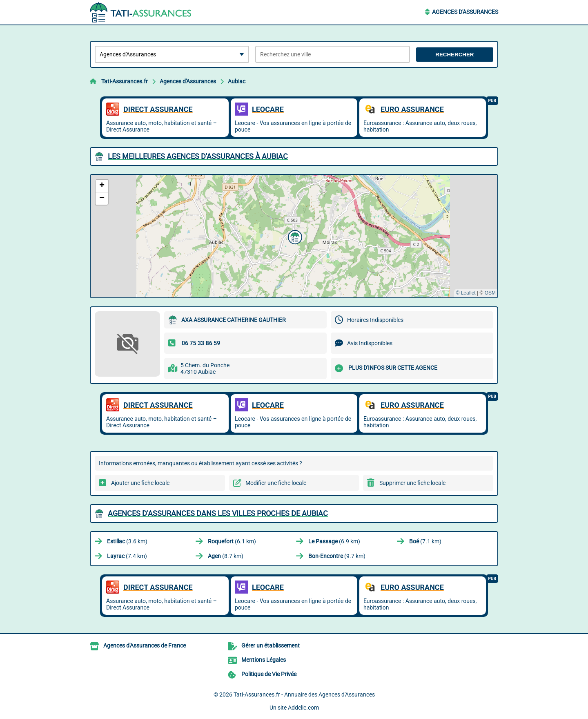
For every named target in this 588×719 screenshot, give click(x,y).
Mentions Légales (264, 660)
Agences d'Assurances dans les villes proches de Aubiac (218, 513)
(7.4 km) (127, 556)
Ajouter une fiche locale (140, 483)
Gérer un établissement (271, 645)
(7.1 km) (425, 541)
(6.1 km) (232, 541)
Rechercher (454, 55)
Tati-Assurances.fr (125, 81)
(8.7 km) (226, 556)
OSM (490, 293)
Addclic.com (303, 708)
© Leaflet (465, 293)
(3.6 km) (127, 541)
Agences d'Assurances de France (145, 645)
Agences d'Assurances (465, 12)
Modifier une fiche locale (276, 483)
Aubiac (237, 81)
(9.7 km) (337, 556)
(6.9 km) (334, 541)
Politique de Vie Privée (269, 674)
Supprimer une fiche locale (412, 483)
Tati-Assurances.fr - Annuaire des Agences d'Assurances (304, 694)
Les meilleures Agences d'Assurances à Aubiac (198, 156)
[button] (294, 236)
